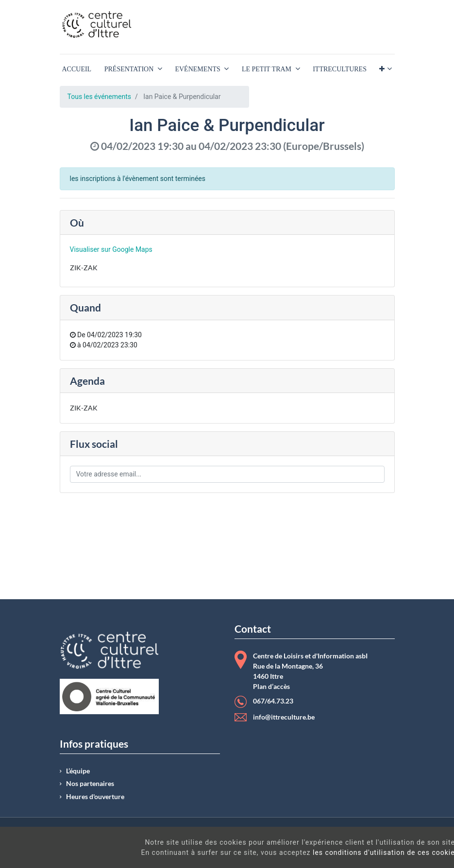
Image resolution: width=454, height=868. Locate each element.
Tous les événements (99, 97)
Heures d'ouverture (95, 797)
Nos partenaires (90, 784)
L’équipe (78, 771)
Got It (404, 849)
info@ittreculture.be (284, 717)
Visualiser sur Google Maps (111, 249)
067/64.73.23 (273, 701)
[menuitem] (77, 69)
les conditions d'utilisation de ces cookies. (269, 852)
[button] (385, 69)
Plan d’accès (271, 687)
